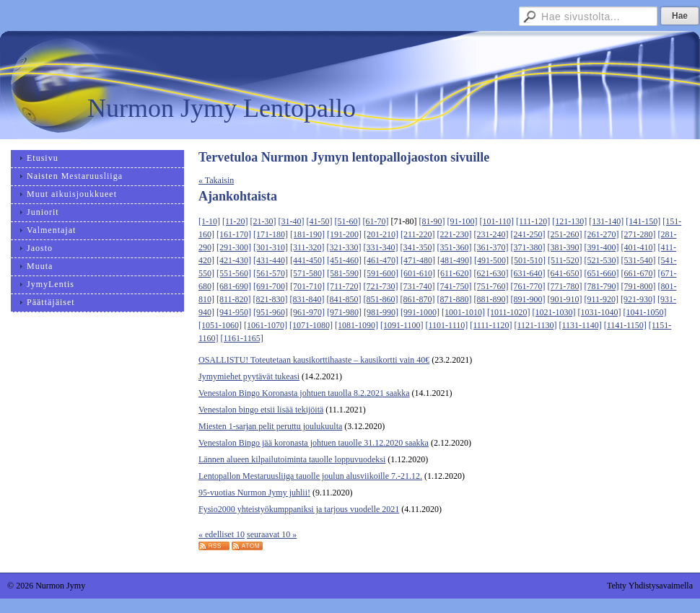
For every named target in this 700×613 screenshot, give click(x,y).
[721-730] (381, 286)
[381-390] (565, 247)
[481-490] (455, 260)
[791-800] (639, 286)
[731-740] (418, 286)
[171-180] (271, 234)
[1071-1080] (311, 325)
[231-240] (491, 234)
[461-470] (381, 260)
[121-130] (569, 221)
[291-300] (234, 247)
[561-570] (271, 273)
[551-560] (234, 273)
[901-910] (565, 299)
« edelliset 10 (222, 534)
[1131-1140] (581, 325)
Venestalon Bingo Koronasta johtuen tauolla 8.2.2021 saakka (304, 393)
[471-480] (418, 260)
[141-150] (643, 221)
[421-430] (234, 260)
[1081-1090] (356, 325)
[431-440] (271, 260)
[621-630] (491, 273)
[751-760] (491, 286)
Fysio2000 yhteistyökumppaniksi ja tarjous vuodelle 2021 (299, 509)
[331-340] (381, 247)
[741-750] (455, 286)
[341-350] (418, 247)
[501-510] (528, 260)
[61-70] (376, 221)
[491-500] (491, 260)
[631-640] (528, 273)
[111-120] (533, 221)
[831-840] (307, 299)
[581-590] (344, 273)
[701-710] (307, 286)
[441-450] (307, 260)
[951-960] (271, 312)
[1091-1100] (402, 325)
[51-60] (348, 221)
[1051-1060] (220, 325)
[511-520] (565, 260)
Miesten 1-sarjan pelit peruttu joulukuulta (270, 426)
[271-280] (639, 234)
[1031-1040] (600, 312)
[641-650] (565, 273)
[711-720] (344, 286)
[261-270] (602, 234)
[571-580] (307, 273)
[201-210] (381, 234)
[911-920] (602, 299)
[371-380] (528, 247)
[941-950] (234, 312)
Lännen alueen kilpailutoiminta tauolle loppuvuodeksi (292, 459)
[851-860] (381, 299)
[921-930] (638, 299)
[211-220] (418, 234)
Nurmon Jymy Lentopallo (222, 108)
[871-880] (455, 299)
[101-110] (497, 221)
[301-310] (271, 247)
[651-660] (602, 273)
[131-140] (606, 221)
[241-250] (528, 234)
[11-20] (235, 221)
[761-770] (528, 286)
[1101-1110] (447, 325)
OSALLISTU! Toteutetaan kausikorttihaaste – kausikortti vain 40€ (314, 360)
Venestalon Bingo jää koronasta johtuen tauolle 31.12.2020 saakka (314, 443)
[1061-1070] (266, 325)
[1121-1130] (535, 325)
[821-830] (271, 299)
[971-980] (344, 312)
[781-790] (602, 286)
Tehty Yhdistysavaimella (650, 586)
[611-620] (455, 273)
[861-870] (418, 299)
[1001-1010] (463, 312)
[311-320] (307, 247)
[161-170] (234, 234)
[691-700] (271, 286)
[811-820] (234, 299)
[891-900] (528, 299)
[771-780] (565, 286)
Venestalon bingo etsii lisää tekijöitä (261, 410)
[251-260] (565, 234)
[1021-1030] (554, 312)
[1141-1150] (625, 325)
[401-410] (639, 247)
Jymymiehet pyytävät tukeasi (249, 376)
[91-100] (463, 221)
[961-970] (307, 312)
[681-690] (234, 286)
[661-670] (639, 273)
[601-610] (418, 273)
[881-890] (491, 299)
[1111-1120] (491, 325)
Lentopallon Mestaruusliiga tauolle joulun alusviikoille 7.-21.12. (310, 476)
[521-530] (602, 260)
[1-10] (209, 221)
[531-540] (639, 260)
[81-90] (432, 221)
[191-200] (344, 234)
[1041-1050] (645, 312)
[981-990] (381, 312)
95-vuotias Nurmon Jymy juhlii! (254, 493)
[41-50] (320, 221)
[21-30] (263, 221)
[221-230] (455, 234)
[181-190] (307, 234)
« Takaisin (216, 180)
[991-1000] (420, 312)
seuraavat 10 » (272, 534)
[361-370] (491, 247)
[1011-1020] (509, 312)
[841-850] (344, 299)
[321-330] (344, 247)
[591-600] (381, 273)
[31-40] (292, 221)
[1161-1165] (242, 338)
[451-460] (344, 260)
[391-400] (602, 247)
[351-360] (455, 247)
